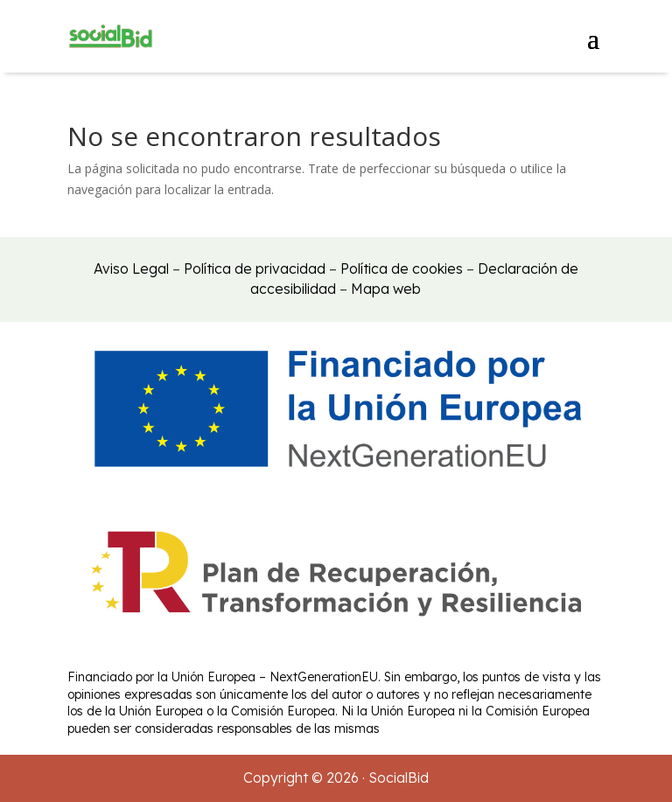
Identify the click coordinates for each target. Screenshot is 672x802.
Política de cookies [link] (402, 268)
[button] (593, 37)
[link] (111, 36)
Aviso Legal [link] (131, 268)
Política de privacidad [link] (255, 268)
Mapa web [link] (386, 289)
